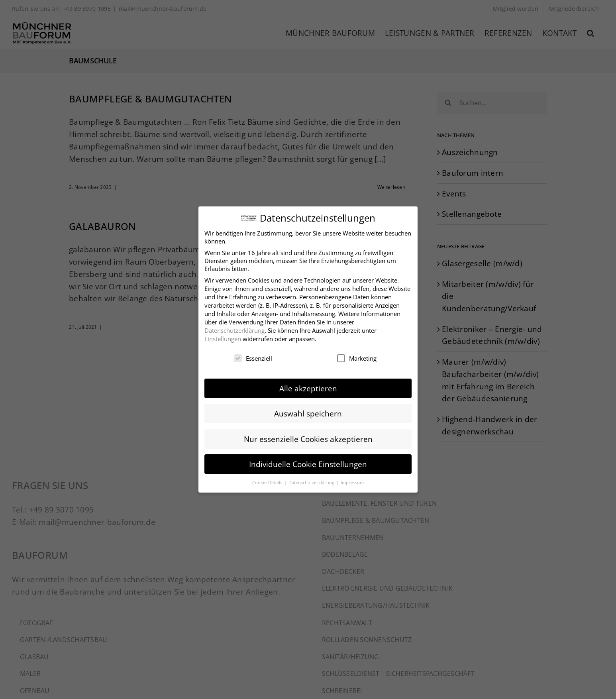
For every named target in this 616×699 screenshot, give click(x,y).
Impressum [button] (352, 481)
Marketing (357, 357)
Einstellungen (223, 338)
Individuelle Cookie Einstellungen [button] (308, 463)
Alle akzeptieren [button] (308, 387)
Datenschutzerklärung (234, 329)
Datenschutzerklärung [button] (312, 481)
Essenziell (253, 357)
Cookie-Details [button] (268, 481)
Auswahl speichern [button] (308, 413)
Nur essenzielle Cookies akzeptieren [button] (308, 438)
